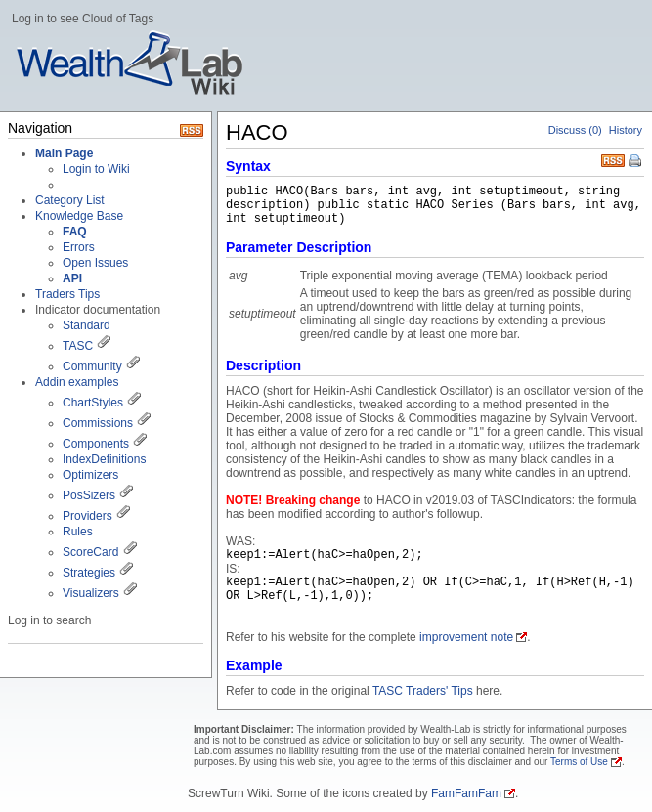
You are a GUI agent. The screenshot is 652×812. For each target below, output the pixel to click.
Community (92, 366)
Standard (87, 325)
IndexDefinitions (104, 459)
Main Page (64, 153)
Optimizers (90, 475)
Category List (70, 200)
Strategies (89, 573)
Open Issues (95, 263)
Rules (78, 532)
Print (636, 162)
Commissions (98, 423)
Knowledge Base (79, 216)
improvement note (466, 637)
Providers (87, 516)
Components (96, 444)
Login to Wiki (96, 169)
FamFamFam (466, 793)
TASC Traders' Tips (423, 691)
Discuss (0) (575, 130)
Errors (79, 247)
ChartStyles (93, 403)
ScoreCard (90, 552)
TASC (78, 346)
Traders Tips (67, 294)
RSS (613, 159)
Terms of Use (579, 762)
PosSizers (89, 495)
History (626, 130)
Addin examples (77, 382)
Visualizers (91, 593)
